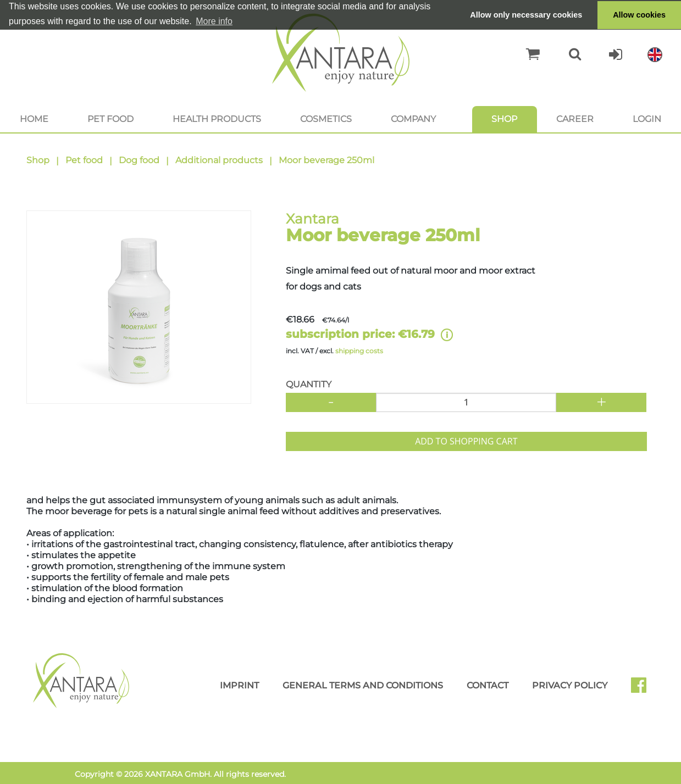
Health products (217, 119)
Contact (488, 685)
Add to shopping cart (466, 441)
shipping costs (359, 351)
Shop (504, 119)
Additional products (219, 160)
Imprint (239, 685)
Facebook (643, 689)
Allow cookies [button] (639, 15)
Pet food (110, 119)
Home (34, 119)
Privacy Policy (570, 685)
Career (575, 119)
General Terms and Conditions (363, 685)
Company (413, 119)
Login (647, 119)
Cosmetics (326, 119)
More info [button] (214, 21)
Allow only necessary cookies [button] (526, 15)
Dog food (139, 160)
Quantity (309, 384)
